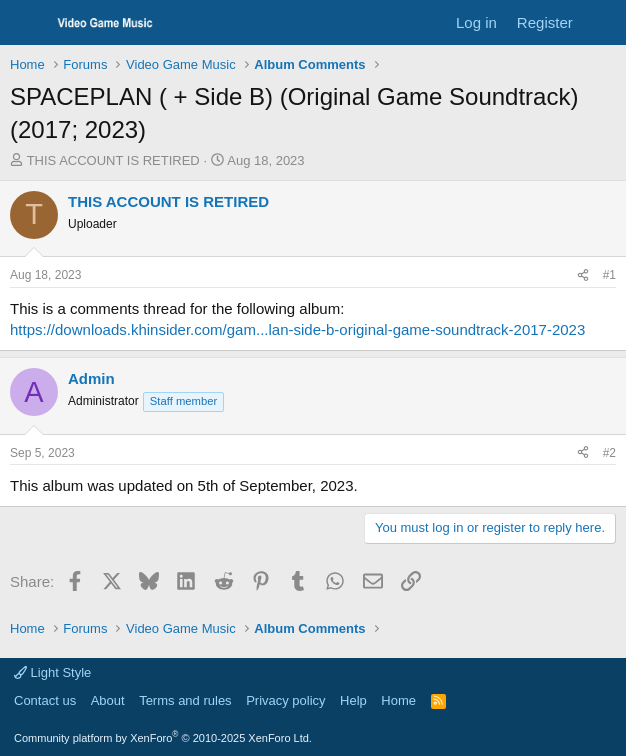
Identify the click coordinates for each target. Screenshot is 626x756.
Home (398, 700)
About (108, 700)
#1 (609, 275)
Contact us (45, 700)
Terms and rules (185, 700)
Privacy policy (285, 700)
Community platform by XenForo (163, 738)
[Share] (583, 275)
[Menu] (27, 23)
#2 (609, 453)
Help (353, 700)
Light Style (52, 672)
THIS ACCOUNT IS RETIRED (113, 160)
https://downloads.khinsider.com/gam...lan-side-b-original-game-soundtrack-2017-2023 (297, 329)
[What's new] (602, 22)
